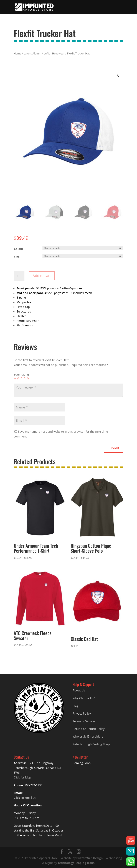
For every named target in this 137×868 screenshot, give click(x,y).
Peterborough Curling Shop (91, 744)
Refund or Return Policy (89, 729)
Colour (19, 249)
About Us (79, 690)
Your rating (21, 374)
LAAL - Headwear (54, 53)
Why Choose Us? (84, 698)
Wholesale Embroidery (88, 736)
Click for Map (22, 777)
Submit (113, 448)
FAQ (75, 706)
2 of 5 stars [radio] (18, 378)
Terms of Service (84, 721)
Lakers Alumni (32, 53)
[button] (117, 75)
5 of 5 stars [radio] (28, 378)
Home (17, 53)
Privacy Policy (82, 714)
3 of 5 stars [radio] (21, 378)
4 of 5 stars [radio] (25, 378)
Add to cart (42, 276)
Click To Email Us (25, 798)
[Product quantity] (19, 276)
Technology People (71, 863)
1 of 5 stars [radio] (15, 378)
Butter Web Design (90, 858)
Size (17, 257)
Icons (91, 863)
